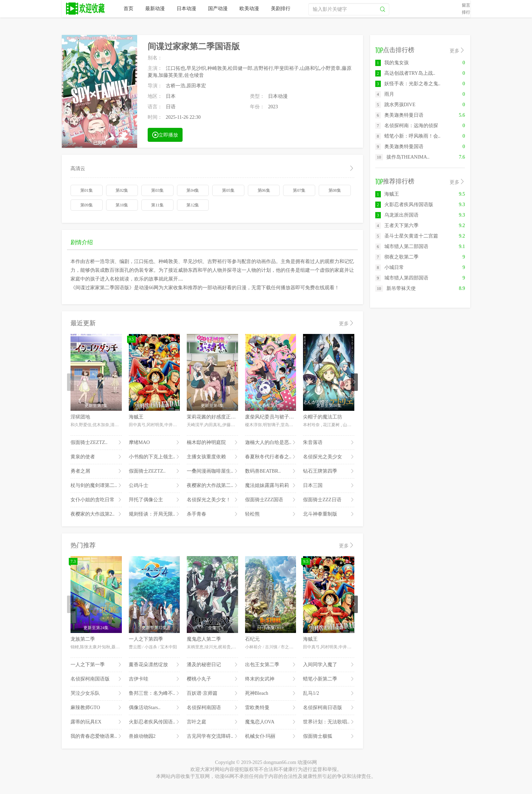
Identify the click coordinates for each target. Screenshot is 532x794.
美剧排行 (281, 9)
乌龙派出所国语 (397, 215)
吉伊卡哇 (154, 679)
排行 (466, 12)
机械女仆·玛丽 (271, 736)
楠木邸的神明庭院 (212, 443)
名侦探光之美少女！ (212, 500)
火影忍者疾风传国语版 (404, 205)
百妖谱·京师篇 (212, 693)
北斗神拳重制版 (329, 514)
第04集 (193, 190)
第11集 (157, 205)
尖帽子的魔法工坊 (323, 417)
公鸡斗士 (154, 486)
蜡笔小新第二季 (329, 679)
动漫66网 (86, 9)
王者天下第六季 (397, 225)
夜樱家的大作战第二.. (212, 486)
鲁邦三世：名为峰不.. (154, 693)
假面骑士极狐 (329, 736)
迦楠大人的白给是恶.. (271, 443)
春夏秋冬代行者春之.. (271, 457)
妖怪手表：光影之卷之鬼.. (408, 84)
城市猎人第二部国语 (402, 246)
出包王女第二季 (271, 665)
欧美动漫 (249, 9)
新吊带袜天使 (396, 288)
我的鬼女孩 (392, 63)
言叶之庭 (212, 722)
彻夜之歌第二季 (397, 257)
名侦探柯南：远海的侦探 (407, 126)
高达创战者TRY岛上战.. (405, 73)
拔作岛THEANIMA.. (402, 157)
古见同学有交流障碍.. (212, 736)
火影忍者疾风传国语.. (154, 722)
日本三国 (329, 486)
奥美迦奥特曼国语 (399, 147)
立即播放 (165, 134)
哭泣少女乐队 (96, 693)
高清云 (212, 169)
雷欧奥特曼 (271, 708)
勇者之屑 (96, 471)
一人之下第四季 (146, 639)
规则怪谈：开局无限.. (154, 514)
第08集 (335, 190)
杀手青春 (212, 514)
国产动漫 (218, 9)
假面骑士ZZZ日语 (329, 500)
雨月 (385, 94)
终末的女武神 (271, 679)
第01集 (87, 190)
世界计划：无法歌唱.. (329, 722)
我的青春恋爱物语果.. (96, 736)
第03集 (157, 190)
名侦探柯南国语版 (96, 679)
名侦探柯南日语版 (329, 708)
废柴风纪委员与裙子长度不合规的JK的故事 (292, 417)
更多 (347, 323)
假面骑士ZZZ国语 (271, 500)
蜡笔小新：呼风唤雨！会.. (408, 136)
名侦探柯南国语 (212, 708)
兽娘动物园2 (154, 736)
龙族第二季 (83, 639)
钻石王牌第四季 (329, 471)
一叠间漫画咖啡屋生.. (212, 471)
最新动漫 (155, 9)
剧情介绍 (82, 242)
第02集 (122, 190)
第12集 (193, 205)
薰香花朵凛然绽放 (154, 665)
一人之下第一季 (96, 665)
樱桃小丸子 (212, 679)
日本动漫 (186, 9)
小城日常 (390, 267)
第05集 (228, 190)
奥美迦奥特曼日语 (399, 115)
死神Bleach (271, 693)
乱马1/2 (329, 693)
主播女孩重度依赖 (212, 457)
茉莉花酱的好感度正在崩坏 (216, 417)
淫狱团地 (80, 417)
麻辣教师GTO (96, 708)
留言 (466, 5)
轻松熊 (271, 514)
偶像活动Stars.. (154, 708)
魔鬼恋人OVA (271, 722)
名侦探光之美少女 (329, 457)
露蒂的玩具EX (96, 722)
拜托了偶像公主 (154, 500)
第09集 (87, 205)
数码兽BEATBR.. (271, 471)
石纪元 (252, 639)
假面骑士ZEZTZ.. (96, 443)
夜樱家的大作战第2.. (96, 514)
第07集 (299, 190)
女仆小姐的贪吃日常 (96, 500)
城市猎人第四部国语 (402, 278)
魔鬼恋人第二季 (204, 639)
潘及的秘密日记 (212, 665)
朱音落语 (329, 443)
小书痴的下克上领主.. (154, 457)
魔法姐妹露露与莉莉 (271, 486)
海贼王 (136, 417)
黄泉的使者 (96, 457)
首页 (128, 9)
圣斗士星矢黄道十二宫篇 (407, 236)
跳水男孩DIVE (395, 105)
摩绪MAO (154, 443)
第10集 (122, 205)
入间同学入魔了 (329, 665)
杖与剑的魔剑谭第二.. (96, 486)
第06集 (264, 190)
